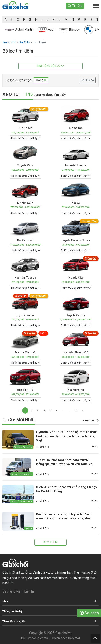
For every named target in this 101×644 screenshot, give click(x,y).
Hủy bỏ (88, 80)
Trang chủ (9, 42)
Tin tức (17, 447)
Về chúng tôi (11, 591)
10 (76, 411)
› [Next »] (82, 411)
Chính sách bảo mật (66, 638)
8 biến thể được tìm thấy (25, 213)
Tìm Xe (75, 6)
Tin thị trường (26, 474)
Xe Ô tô (25, 42)
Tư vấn (14, 501)
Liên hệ (29, 591)
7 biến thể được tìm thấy (76, 138)
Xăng (41, 80)
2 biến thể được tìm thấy (76, 251)
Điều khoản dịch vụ (34, 638)
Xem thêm (91, 420)
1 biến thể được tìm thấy (25, 251)
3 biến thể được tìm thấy (76, 288)
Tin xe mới (28, 447)
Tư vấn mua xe (26, 501)
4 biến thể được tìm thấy (25, 138)
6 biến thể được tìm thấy (25, 176)
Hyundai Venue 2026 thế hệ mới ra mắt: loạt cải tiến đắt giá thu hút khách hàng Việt (67, 436)
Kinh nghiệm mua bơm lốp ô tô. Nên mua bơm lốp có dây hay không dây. (64, 516)
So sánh (89, 613)
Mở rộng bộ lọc (51, 66)
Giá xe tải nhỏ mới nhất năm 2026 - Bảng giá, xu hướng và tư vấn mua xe (64, 462)
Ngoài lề (29, 528)
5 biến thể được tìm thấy (76, 213)
